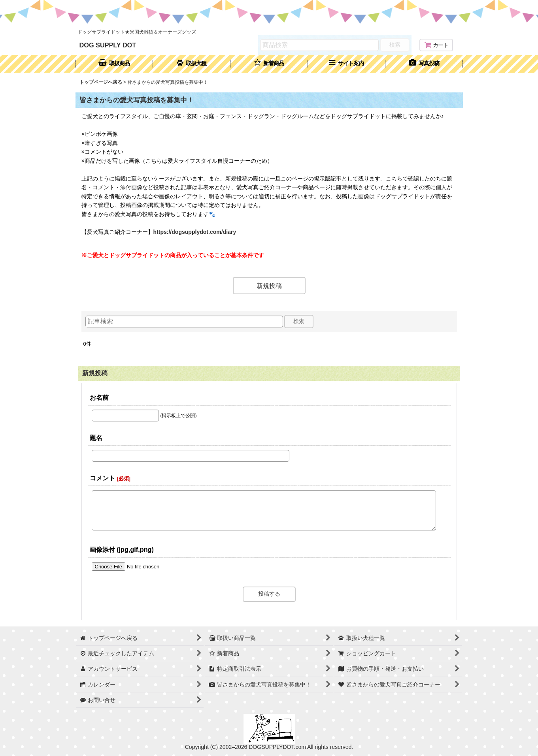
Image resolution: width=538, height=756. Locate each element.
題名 (96, 438)
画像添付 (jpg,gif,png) (122, 549)
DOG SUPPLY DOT (108, 45)
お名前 (99, 397)
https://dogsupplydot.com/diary (195, 232)
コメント (102, 478)
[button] (347, 64)
